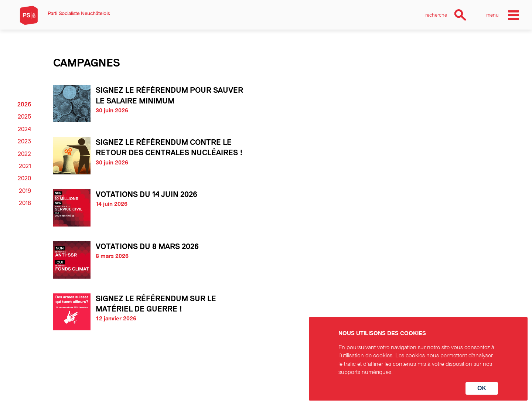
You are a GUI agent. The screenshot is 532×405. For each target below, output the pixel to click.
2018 (25, 203)
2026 (24, 105)
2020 (24, 178)
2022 (24, 154)
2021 (25, 166)
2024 (24, 129)
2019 (25, 191)
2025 (24, 117)
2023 (24, 142)
